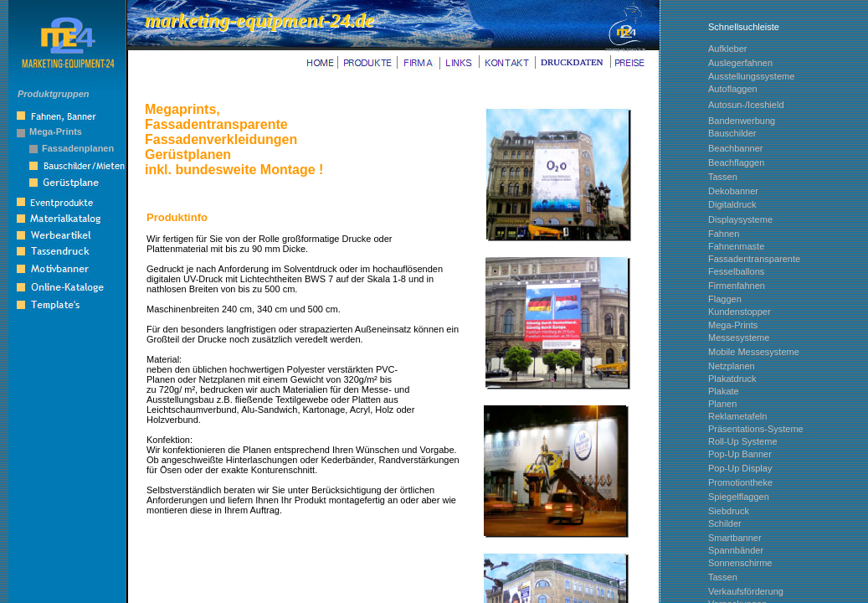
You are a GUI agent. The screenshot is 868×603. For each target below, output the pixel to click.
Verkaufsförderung (746, 591)
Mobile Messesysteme (754, 352)
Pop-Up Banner (740, 454)
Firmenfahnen (737, 286)
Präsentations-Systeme (756, 429)
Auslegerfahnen (740, 63)
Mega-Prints (56, 131)
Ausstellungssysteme (751, 76)
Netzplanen (732, 366)
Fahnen (724, 234)
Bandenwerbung (742, 121)
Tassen (723, 577)
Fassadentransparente (754, 259)
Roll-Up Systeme (743, 441)
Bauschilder (732, 133)
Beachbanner (735, 148)
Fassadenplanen (78, 148)
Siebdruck (729, 511)
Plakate (724, 391)
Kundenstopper (740, 312)
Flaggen (725, 299)
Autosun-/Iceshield (746, 105)
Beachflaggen (736, 162)
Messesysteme (739, 338)
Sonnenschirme (740, 563)
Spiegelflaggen (739, 497)
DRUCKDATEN (572, 62)
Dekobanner (733, 191)
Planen (722, 404)
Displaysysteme (740, 219)
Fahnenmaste (736, 246)
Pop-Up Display (740, 468)
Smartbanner (735, 538)
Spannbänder (736, 550)
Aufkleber (727, 49)
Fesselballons (736, 271)
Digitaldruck (732, 204)
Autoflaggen (733, 89)
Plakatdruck (732, 379)
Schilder (725, 523)
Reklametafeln (737, 416)
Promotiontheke (740, 482)
